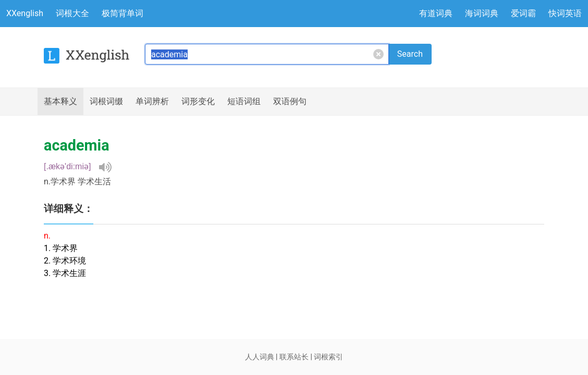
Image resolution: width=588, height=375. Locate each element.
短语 (244, 102)
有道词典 (436, 13)
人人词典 (260, 357)
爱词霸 (523, 13)
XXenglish (25, 13)
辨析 (152, 102)
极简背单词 (123, 13)
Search (410, 54)
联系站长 (294, 357)
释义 (60, 102)
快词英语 (565, 13)
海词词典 (482, 13)
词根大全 (72, 13)
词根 (106, 102)
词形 (198, 102)
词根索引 (328, 357)
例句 (290, 102)
